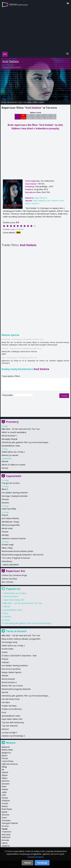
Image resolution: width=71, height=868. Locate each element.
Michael (5, 461)
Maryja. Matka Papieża (11, 672)
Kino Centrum (7, 582)
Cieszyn (5, 758)
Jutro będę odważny (10, 518)
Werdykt (5, 535)
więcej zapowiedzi (11, 565)
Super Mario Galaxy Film (14, 600)
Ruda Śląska (7, 809)
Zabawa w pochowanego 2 (13, 736)
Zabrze (5, 843)
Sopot (4, 818)
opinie (42, 102)
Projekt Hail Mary (9, 706)
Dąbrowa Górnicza (10, 764)
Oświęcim (6, 801)
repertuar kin (12, 102)
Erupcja (5, 515)
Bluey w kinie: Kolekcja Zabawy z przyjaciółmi (21, 639)
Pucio (6, 613)
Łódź (4, 795)
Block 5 (5, 489)
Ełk (3, 770)
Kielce (4, 786)
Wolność (5, 729)
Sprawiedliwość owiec (11, 446)
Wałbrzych (6, 837)
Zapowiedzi (14, 476)
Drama (6, 620)
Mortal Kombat (8, 679)
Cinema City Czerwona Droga (14, 575)
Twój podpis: (8, 395)
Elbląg (4, 767)
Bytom (5, 755)
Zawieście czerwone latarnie (14, 538)
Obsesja (5, 499)
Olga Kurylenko (39, 201)
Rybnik (4, 812)
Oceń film (20, 229)
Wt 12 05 (35, 117)
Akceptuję (42, 863)
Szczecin (5, 826)
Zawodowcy (7, 561)
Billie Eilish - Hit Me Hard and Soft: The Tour (21, 429)
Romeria (5, 503)
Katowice (6, 784)
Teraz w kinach (16, 631)
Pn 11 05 (29, 117)
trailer (35, 102)
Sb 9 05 (17, 117)
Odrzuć (28, 863)
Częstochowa (7, 761)
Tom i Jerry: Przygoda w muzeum (16, 558)
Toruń (4, 829)
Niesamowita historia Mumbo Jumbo (17, 551)
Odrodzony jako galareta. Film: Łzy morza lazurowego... (25, 442)
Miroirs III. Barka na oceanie (13, 465)
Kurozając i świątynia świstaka (15, 496)
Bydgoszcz (6, 753)
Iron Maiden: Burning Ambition (15, 493)
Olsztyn (5, 798)
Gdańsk (5, 772)
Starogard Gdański (10, 823)
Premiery (12, 422)
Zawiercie (6, 846)
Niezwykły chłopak (9, 439)
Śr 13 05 (41, 117)
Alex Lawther (53, 201)
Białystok (6, 747)
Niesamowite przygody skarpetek (16, 689)
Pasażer (5, 532)
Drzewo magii (8, 545)
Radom (5, 806)
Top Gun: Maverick (10, 726)
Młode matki (7, 528)
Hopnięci (7, 617)
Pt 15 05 (53, 117)
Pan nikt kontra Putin (11, 699)
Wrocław (5, 840)
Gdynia (5, 775)
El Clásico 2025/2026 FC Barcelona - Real (19, 656)
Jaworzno (6, 781)
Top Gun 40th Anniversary (13, 722)
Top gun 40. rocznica (11, 483)
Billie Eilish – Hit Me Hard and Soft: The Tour (23, 603)
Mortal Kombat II (9, 436)
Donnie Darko (8, 649)
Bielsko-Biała (7, 750)
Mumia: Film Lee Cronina (12, 686)
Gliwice (5, 778)
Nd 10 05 (23, 117)
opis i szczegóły (25, 102)
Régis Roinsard (15, 67)
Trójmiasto (6, 832)
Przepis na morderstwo (12, 709)
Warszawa (6, 834)
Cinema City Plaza (9, 579)
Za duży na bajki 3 (9, 732)
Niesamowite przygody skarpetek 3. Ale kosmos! (23, 555)
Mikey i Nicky (7, 548)
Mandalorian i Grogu (10, 522)
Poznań (5, 803)
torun (18, 4)
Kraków (5, 789)
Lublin (4, 792)
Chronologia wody (9, 642)
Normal (5, 468)
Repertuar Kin (16, 571)
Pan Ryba (6, 702)
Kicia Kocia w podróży (11, 669)
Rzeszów (5, 815)
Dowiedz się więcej (35, 857)
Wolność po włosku (10, 455)
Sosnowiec (6, 820)
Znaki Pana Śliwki (9, 509)
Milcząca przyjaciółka (11, 525)
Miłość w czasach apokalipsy (14, 432)
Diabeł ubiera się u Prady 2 (13, 452)
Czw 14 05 (47, 117)
